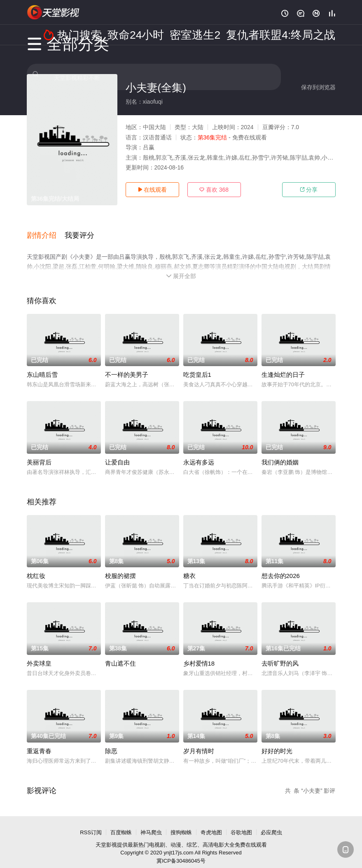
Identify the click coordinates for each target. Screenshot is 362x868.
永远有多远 (199, 453)
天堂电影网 (54, 12)
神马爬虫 (151, 823)
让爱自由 (117, 453)
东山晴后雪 (42, 365)
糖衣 (189, 566)
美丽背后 (39, 453)
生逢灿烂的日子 (283, 365)
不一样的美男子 (127, 365)
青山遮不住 (120, 654)
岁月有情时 (199, 742)
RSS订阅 (91, 823)
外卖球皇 (39, 654)
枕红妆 (36, 566)
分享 (309, 190)
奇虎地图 (211, 823)
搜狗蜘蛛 (181, 823)
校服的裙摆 (120, 566)
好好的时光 (277, 742)
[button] (46, 230)
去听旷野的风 (280, 654)
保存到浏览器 (318, 87)
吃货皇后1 (197, 365)
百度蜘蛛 (121, 823)
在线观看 (152, 190)
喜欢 (214, 190)
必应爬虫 (271, 823)
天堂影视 (106, 835)
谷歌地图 (241, 823)
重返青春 (39, 742)
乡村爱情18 (199, 654)
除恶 (111, 742)
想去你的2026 (281, 566)
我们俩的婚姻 (280, 453)
